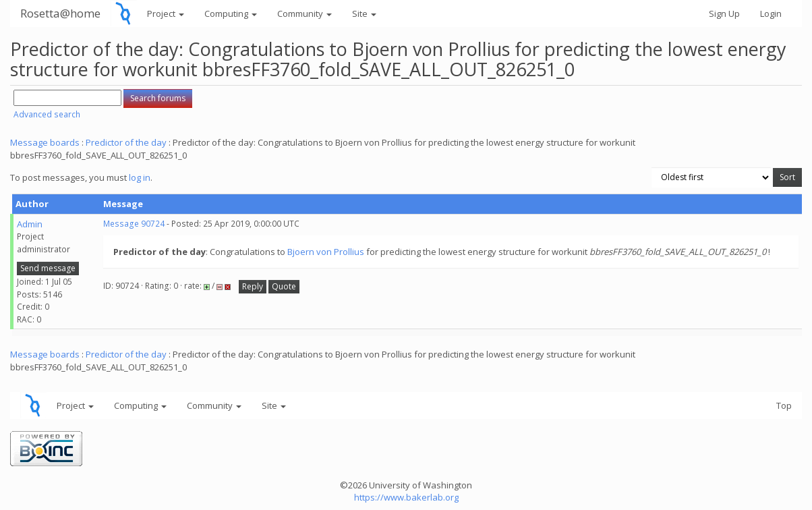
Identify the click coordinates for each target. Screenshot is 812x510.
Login (771, 13)
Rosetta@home (60, 13)
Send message (48, 268)
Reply (253, 286)
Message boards (45, 142)
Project (166, 13)
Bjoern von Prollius (326, 252)
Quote (284, 286)
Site (364, 13)
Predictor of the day (126, 142)
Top (784, 405)
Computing (231, 13)
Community (304, 13)
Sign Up (724, 13)
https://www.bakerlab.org (406, 497)
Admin (30, 224)
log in (140, 177)
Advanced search (47, 114)
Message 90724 (134, 224)
